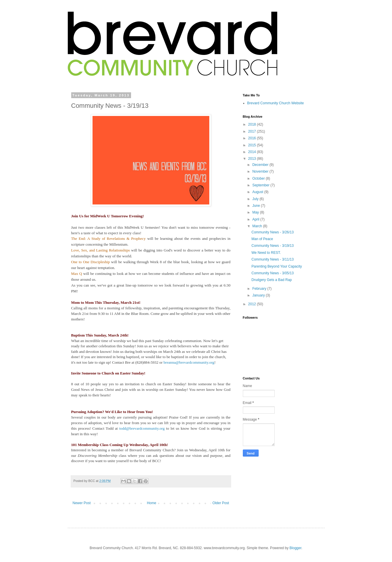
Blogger (296, 548)
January (259, 295)
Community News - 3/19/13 (272, 246)
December (261, 165)
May (256, 212)
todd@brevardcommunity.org (142, 428)
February (260, 289)
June (256, 206)
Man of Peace (262, 239)
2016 (252, 138)
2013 (252, 159)
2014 (252, 152)
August (258, 192)
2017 (252, 131)
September (261, 185)
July (256, 199)
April (256, 219)
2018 (252, 124)
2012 (252, 304)
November (261, 171)
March (258, 226)
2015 (252, 145)
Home (151, 503)
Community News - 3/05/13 (272, 273)
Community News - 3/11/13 (272, 259)
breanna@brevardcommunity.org (189, 362)
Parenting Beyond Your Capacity (277, 266)
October (259, 178)
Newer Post (82, 503)
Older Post (221, 503)
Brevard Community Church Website (276, 103)
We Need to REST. (266, 253)
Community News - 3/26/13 (272, 232)
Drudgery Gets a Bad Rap (271, 280)
